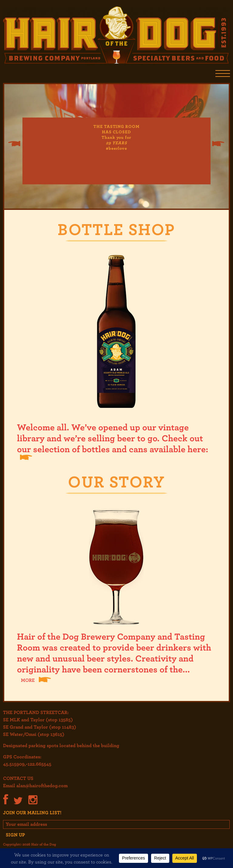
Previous (14, 144)
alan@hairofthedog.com (42, 785)
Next (218, 144)
